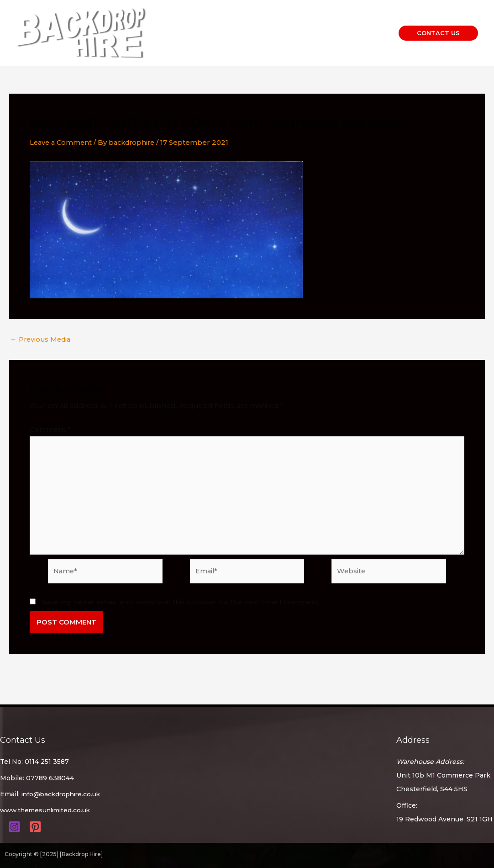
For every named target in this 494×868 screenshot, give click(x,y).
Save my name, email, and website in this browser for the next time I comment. (181, 605)
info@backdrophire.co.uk (63, 794)
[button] (438, 33)
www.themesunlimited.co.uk (47, 810)
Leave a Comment (62, 142)
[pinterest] (37, 826)
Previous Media (42, 339)
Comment (50, 429)
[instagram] (16, 826)
